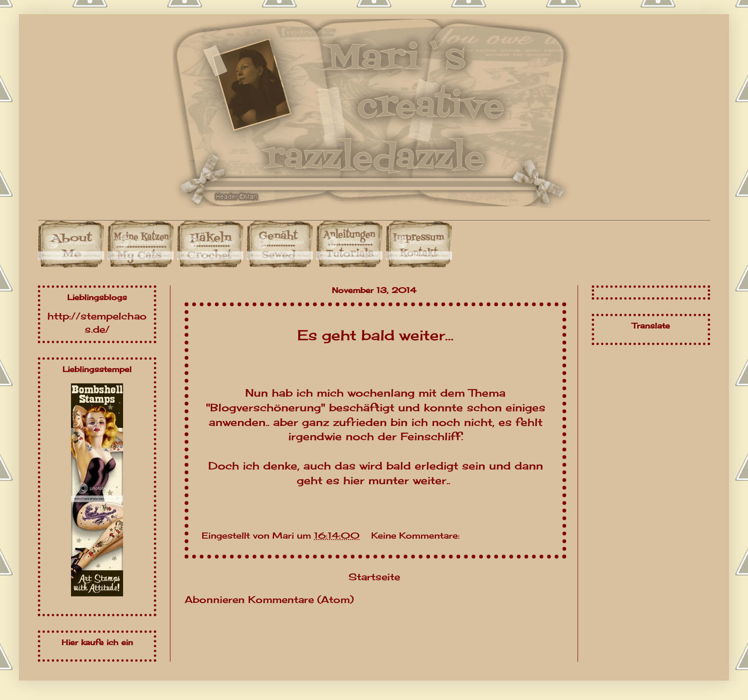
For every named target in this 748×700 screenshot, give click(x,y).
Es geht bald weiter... (375, 335)
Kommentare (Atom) (301, 599)
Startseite (374, 577)
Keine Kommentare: (415, 535)
